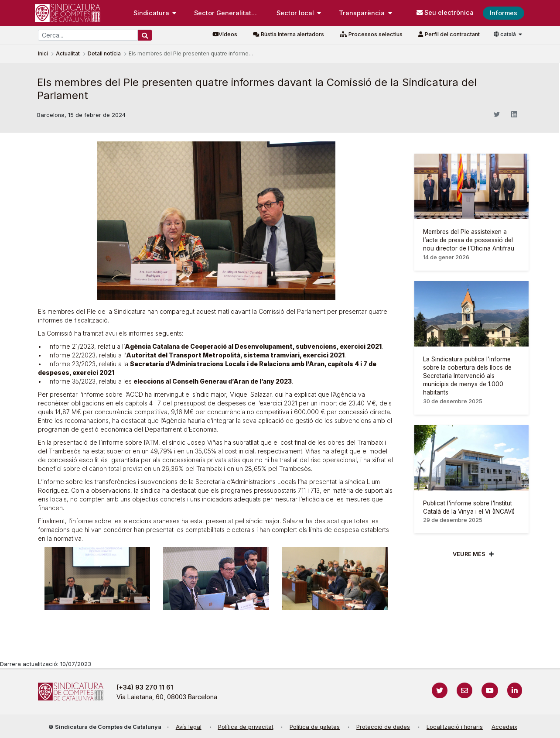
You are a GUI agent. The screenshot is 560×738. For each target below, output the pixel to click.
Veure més (469, 554)
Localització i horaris (455, 727)
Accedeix (504, 727)
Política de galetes (315, 727)
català (505, 34)
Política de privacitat (246, 727)
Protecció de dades (383, 727)
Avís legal (189, 727)
